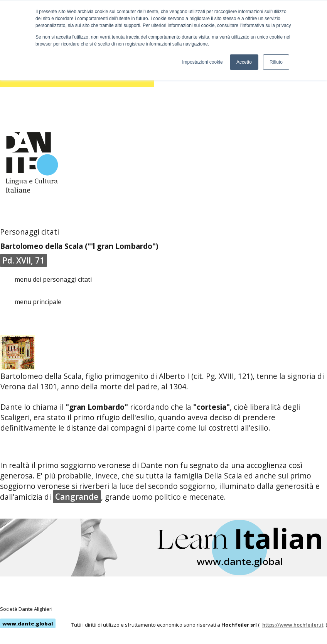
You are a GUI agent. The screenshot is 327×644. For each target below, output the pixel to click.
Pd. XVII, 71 (23, 260)
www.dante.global (28, 624)
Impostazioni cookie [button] (202, 62)
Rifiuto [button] (276, 62)
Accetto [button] (244, 62)
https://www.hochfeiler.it (293, 625)
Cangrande (77, 497)
